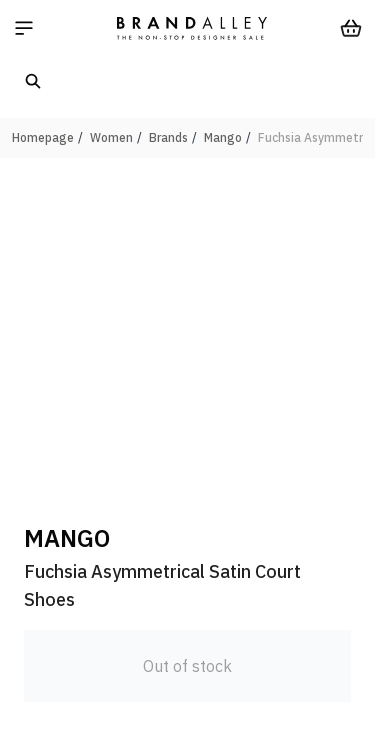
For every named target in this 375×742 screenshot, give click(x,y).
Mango (223, 137)
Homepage (43, 137)
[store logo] (192, 28)
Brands (168, 137)
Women (111, 137)
